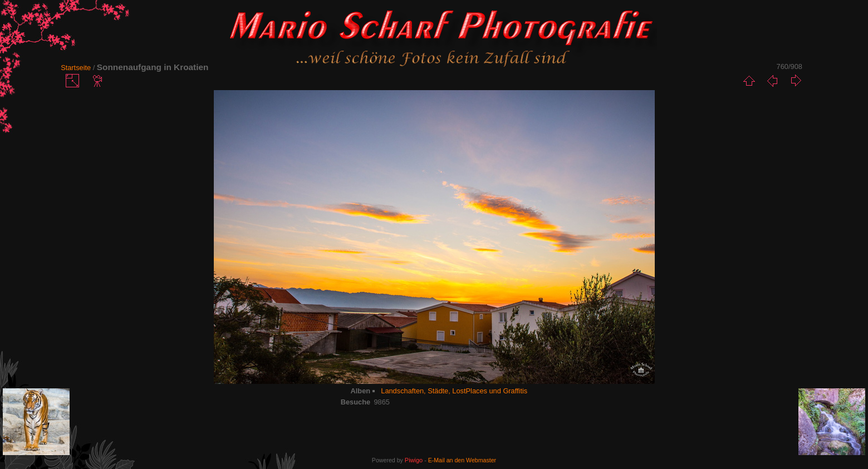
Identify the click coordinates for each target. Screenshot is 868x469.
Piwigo (414, 460)
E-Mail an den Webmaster (462, 460)
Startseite (76, 68)
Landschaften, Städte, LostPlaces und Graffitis (454, 391)
